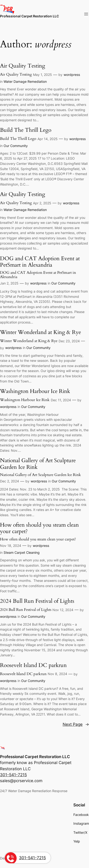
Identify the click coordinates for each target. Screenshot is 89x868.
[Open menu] (86, 14)
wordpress (72, 75)
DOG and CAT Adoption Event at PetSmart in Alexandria (40, 262)
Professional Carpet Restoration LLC (29, 16)
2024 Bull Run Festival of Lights (37, 601)
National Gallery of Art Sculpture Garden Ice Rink (38, 464)
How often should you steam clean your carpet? (39, 528)
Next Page (76, 724)
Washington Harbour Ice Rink (35, 391)
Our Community (16, 146)
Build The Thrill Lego (26, 130)
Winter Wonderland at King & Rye (40, 332)
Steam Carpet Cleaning (22, 552)
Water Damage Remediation (25, 81)
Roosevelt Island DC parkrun (33, 665)
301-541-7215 (32, 858)
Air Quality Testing (23, 66)
